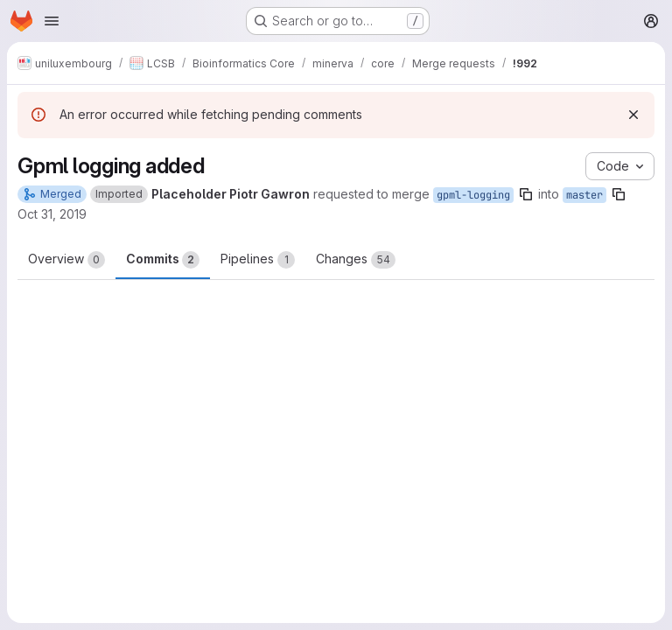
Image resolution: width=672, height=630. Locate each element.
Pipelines (258, 260)
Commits (163, 260)
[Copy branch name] (526, 194)
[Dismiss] (633, 115)
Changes (356, 260)
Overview (66, 260)
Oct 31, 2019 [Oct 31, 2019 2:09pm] (52, 214)
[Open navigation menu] (52, 21)
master (584, 195)
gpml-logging (473, 195)
